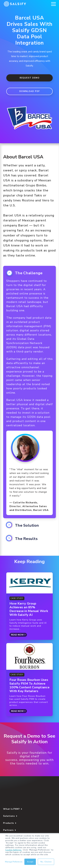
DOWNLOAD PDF (30, 91)
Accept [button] (30, 862)
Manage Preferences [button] (14, 862)
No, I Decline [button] (46, 862)
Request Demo (29, 78)
